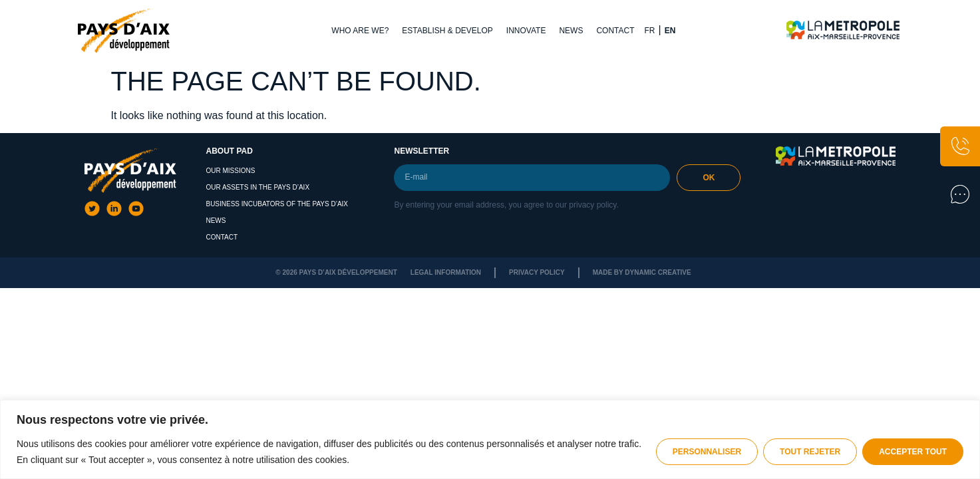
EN (670, 31)
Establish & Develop (447, 31)
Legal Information (446, 272)
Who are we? (360, 31)
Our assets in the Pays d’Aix (257, 187)
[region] (490, 439)
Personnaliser (707, 452)
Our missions (230, 171)
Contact (615, 31)
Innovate (526, 31)
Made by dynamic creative (642, 272)
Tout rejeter (810, 452)
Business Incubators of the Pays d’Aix (277, 204)
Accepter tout (913, 452)
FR (650, 31)
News (571, 31)
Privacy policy (537, 272)
